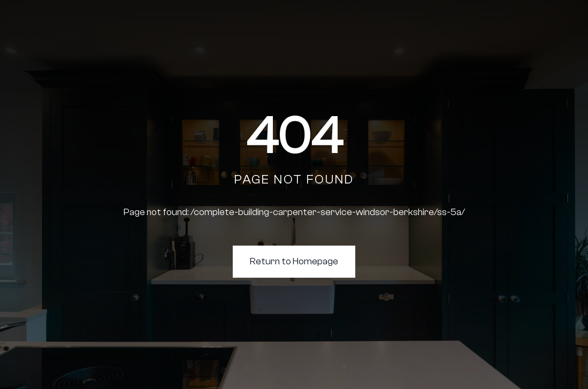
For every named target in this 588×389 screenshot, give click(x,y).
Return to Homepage (294, 261)
